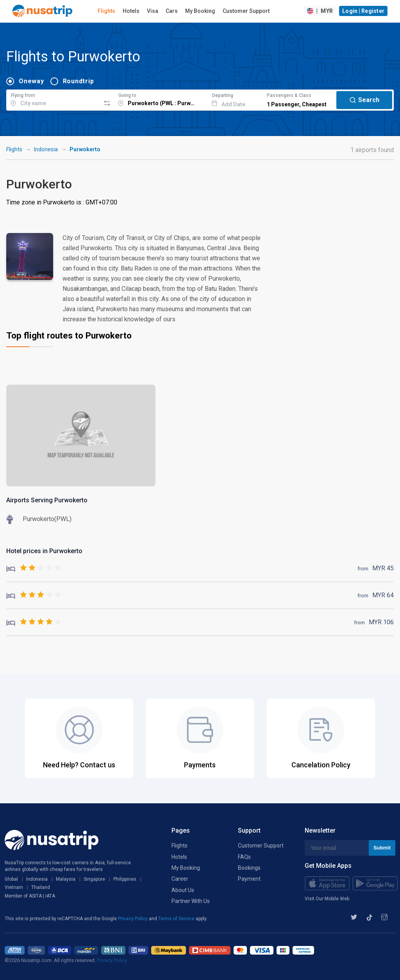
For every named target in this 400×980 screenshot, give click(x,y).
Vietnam (14, 887)
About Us (183, 890)
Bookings (249, 868)
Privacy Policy (133, 919)
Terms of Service (177, 919)
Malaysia (66, 879)
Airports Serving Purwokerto (47, 500)
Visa (153, 11)
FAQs (244, 857)
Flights (106, 11)
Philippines (125, 879)
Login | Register (363, 11)
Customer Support (246, 11)
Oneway (31, 81)
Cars (172, 11)
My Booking (200, 11)
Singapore (94, 879)
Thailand (41, 887)
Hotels (131, 11)
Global (11, 879)
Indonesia (46, 149)
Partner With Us (191, 901)
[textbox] (53, 99)
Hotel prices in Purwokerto (44, 551)
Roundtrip (79, 81)
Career (180, 879)
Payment (249, 879)
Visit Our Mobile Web (327, 899)
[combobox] (53, 99)
